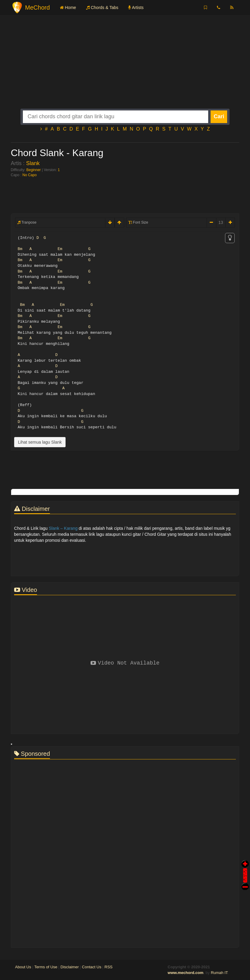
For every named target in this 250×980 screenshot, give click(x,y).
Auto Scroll (245, 867)
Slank (33, 163)
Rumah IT (219, 973)
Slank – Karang (63, 528)
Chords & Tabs (102, 8)
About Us (23, 967)
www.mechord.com (185, 973)
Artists (136, 8)
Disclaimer (70, 967)
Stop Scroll (245, 882)
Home (68, 8)
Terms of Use (46, 967)
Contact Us (91, 967)
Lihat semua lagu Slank (40, 442)
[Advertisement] (125, 67)
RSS (108, 967)
